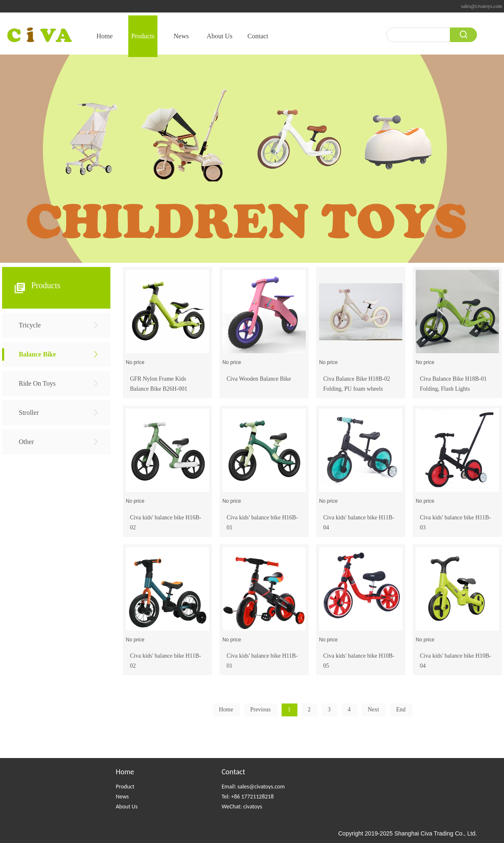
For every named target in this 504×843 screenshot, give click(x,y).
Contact (233, 772)
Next (373, 710)
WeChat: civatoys (242, 807)
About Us (127, 807)
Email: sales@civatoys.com (253, 787)
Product (125, 787)
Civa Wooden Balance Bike (259, 379)
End (401, 710)
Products (46, 285)
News (122, 797)
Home (125, 772)
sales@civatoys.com (482, 6)
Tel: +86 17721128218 (248, 797)
